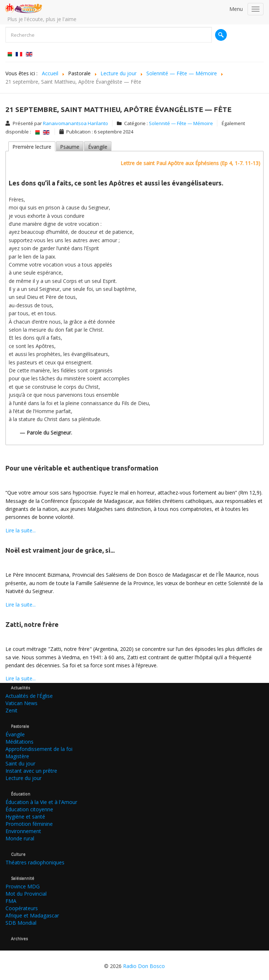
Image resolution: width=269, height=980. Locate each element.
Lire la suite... (21, 530)
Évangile (98, 147)
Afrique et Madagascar (32, 915)
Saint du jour (20, 763)
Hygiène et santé (25, 817)
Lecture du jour (23, 778)
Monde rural (20, 838)
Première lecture (32, 147)
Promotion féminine (29, 824)
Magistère (17, 756)
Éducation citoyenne (29, 809)
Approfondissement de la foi (39, 749)
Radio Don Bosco (144, 966)
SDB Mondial (21, 923)
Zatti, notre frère (32, 624)
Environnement (23, 831)
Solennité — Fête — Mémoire (181, 123)
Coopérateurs (22, 908)
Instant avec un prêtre (31, 771)
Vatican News (21, 703)
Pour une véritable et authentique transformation (82, 468)
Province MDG (23, 886)
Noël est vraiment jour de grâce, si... (60, 550)
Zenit (11, 710)
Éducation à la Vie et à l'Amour (41, 802)
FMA (11, 901)
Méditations (19, 742)
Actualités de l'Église (29, 696)
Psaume (70, 147)
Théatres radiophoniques (35, 862)
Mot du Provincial (26, 894)
